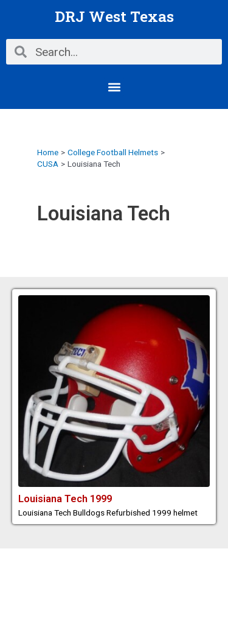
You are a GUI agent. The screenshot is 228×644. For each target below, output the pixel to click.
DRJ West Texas (114, 16)
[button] (114, 87)
